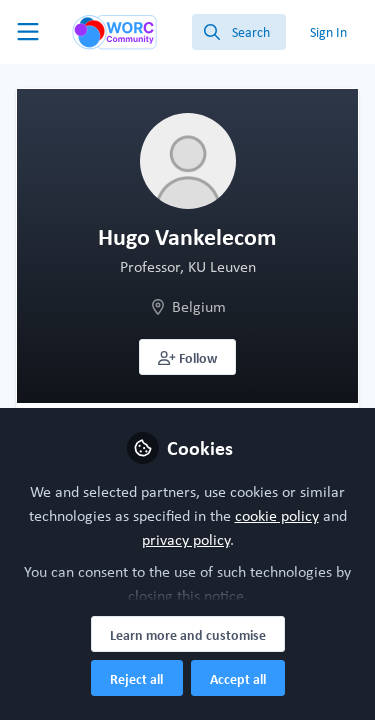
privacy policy (186, 539)
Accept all (238, 679)
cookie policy (277, 515)
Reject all (136, 679)
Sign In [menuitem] (328, 32)
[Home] (115, 32)
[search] (239, 32)
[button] (187, 357)
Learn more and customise (188, 635)
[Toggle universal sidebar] (28, 32)
